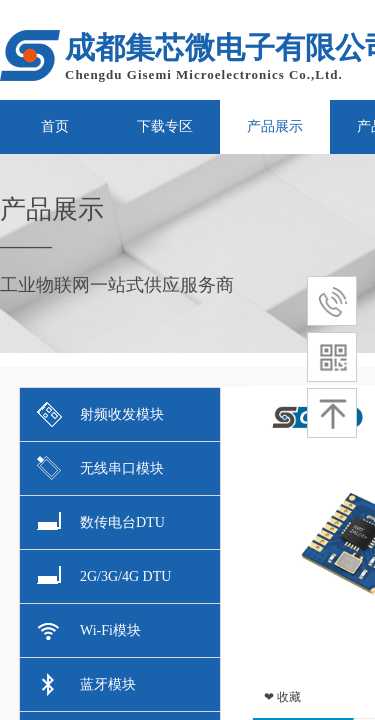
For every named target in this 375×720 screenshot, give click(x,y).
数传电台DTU (101, 522)
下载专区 (165, 126)
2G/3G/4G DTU (104, 576)
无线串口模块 (100, 468)
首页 (55, 126)
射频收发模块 (100, 414)
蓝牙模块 (86, 684)
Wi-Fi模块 (89, 630)
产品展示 (275, 126)
